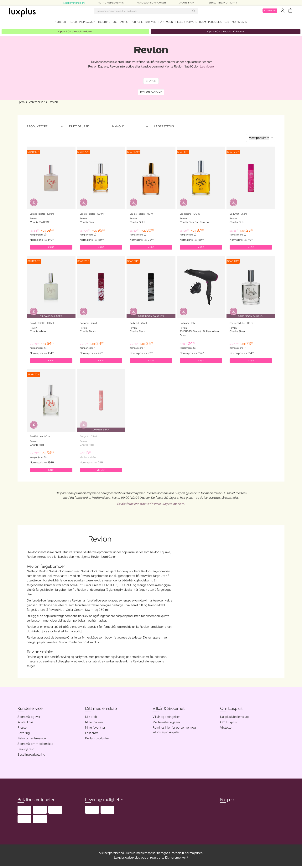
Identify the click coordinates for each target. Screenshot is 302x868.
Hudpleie (137, 23)
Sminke (124, 23)
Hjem (203, 23)
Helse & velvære (186, 23)
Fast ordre (92, 735)
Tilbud (73, 23)
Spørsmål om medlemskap (35, 746)
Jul (115, 23)
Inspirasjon (88, 23)
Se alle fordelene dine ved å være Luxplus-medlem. (151, 506)
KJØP (51, 248)
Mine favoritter (95, 729)
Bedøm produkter (97, 740)
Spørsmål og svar (29, 719)
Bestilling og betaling (31, 756)
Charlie (151, 80)
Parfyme (151, 23)
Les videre (207, 65)
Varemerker (37, 102)
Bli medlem (268, 11)
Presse (22, 729)
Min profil (91, 719)
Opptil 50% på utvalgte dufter (75, 30)
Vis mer (101, 472)
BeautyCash (26, 751)
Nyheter (60, 23)
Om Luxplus (228, 724)
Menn (170, 23)
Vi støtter (226, 729)
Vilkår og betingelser (166, 719)
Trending (104, 23)
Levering (24, 735)
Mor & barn (240, 23)
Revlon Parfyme (151, 92)
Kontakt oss (25, 724)
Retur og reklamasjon (32, 740)
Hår (161, 23)
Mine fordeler (94, 724)
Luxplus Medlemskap (234, 719)
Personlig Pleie (219, 23)
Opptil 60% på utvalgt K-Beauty (226, 30)
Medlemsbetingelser (166, 724)
